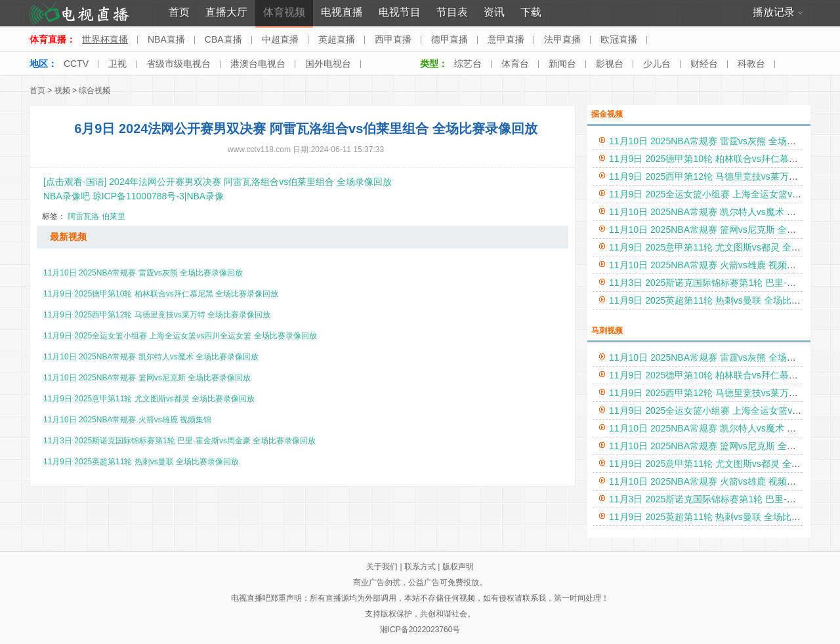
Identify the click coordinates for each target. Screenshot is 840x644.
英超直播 (337, 39)
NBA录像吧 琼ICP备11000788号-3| (115, 196)
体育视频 (284, 12)
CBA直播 (223, 39)
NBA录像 (205, 196)
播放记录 (778, 12)
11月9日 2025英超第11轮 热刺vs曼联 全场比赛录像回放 (141, 462)
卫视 (117, 64)
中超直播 (280, 39)
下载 (531, 12)
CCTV (76, 64)
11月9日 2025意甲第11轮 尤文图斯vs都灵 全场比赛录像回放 (149, 399)
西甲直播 (393, 39)
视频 (62, 91)
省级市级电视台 (178, 64)
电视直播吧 (251, 598)
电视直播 (342, 12)
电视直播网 (80, 13)
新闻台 (562, 64)
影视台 (610, 64)
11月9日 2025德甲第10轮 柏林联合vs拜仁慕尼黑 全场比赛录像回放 (161, 294)
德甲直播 (450, 39)
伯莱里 (114, 216)
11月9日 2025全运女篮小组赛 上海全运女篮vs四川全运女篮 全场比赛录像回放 (180, 336)
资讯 (494, 12)
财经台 (704, 64)
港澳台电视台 (258, 64)
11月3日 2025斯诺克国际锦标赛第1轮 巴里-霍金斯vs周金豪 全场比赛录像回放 (179, 441)
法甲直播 (562, 39)
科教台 (751, 64)
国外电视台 (328, 64)
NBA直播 (166, 39)
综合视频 (94, 91)
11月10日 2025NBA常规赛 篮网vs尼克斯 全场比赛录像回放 (147, 378)
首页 (179, 12)
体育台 (515, 64)
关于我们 (382, 567)
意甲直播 (506, 39)
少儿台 (657, 64)
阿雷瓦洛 (83, 216)
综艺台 (468, 64)
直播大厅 (226, 12)
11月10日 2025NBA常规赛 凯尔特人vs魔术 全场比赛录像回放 (151, 357)
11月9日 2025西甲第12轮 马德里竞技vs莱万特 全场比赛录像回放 (157, 315)
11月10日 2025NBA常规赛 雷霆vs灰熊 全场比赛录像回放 (143, 273)
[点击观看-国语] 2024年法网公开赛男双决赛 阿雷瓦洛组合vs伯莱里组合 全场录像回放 (218, 182)
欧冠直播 (619, 39)
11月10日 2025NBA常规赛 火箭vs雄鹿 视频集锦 (127, 420)
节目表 (452, 12)
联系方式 (420, 567)
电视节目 (400, 12)
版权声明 (458, 567)
